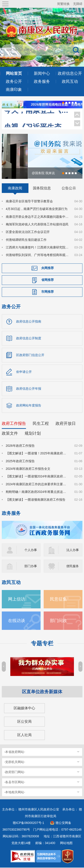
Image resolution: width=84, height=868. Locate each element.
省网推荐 (47, 280)
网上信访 (17, 600)
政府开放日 (66, 424)
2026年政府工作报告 (20, 446)
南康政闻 (15, 188)
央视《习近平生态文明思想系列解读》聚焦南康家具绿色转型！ (37, 118)
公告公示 (69, 188)
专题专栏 (42, 644)
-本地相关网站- (15, 793)
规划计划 (33, 434)
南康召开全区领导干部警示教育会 (29, 201)
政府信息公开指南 (29, 322)
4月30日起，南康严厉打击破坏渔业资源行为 (37, 209)
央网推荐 (47, 268)
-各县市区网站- (15, 782)
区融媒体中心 (24, 709)
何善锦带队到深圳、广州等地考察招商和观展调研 (37, 255)
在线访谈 (17, 621)
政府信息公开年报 (29, 389)
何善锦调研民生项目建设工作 (26, 240)
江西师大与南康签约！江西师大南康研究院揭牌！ (37, 248)
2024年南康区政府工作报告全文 (28, 469)
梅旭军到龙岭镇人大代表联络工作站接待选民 (37, 225)
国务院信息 (42, 188)
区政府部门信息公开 (30, 355)
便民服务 (73, 567)
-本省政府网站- (15, 752)
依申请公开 (24, 372)
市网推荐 (47, 292)
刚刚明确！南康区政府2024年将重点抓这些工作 (37, 492)
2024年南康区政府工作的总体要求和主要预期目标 (37, 485)
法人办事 (73, 550)
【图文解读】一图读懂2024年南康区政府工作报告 (37, 477)
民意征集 (58, 600)
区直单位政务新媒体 (42, 692)
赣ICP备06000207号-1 (28, 823)
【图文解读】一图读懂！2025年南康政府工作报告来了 (37, 454)
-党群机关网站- (15, 762)
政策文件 (10, 434)
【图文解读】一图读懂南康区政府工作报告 (36, 500)
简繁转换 (63, 4)
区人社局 (24, 735)
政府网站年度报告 (29, 406)
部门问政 (58, 621)
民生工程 (41, 424)
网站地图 (66, 843)
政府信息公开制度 (29, 339)
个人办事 (31, 550)
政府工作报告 (14, 424)
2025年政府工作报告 (20, 461)
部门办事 (31, 567)
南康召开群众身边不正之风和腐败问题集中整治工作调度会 (37, 217)
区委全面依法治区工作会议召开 (28, 232)
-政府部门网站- (15, 772)
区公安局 (24, 722)
